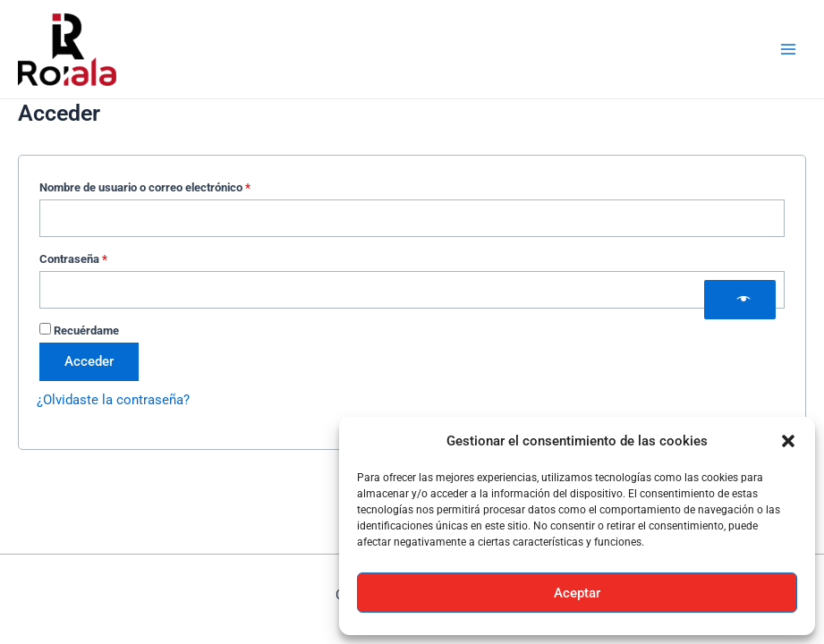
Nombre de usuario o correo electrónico (172, 185)
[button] (788, 441)
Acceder (89, 361)
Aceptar (577, 593)
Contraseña (101, 257)
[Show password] (740, 300)
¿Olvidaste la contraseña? (113, 400)
